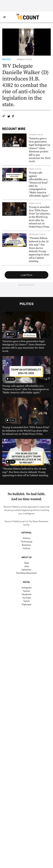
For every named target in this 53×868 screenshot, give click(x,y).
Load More (26, 275)
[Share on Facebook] (13, 117)
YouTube (26, 598)
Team (27, 563)
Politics (6, 59)
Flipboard (26, 604)
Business (26, 545)
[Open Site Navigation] (5, 17)
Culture (26, 548)
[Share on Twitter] (9, 117)
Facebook (27, 594)
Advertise (26, 570)
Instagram (26, 587)
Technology (26, 541)
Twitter (26, 591)
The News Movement (39, 521)
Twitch (26, 601)
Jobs (26, 566)
